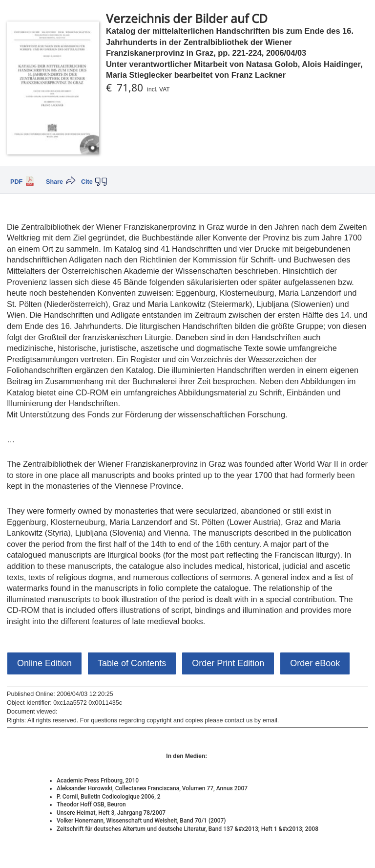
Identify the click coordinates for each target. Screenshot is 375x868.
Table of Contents (132, 663)
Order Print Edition (228, 663)
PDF (16, 182)
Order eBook (315, 663)
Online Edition (44, 663)
